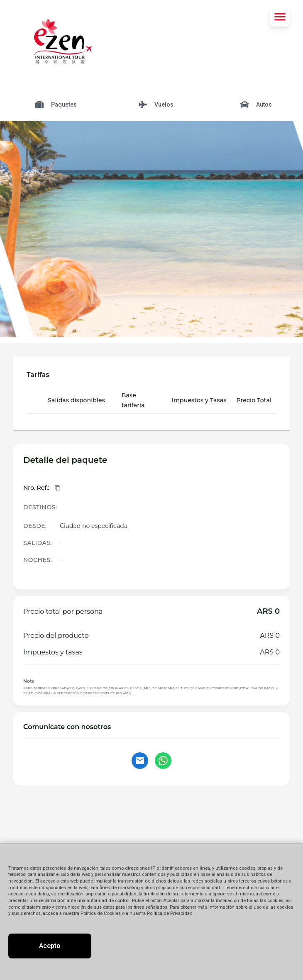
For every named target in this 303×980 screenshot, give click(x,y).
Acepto (50, 946)
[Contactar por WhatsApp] (163, 761)
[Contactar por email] (140, 761)
